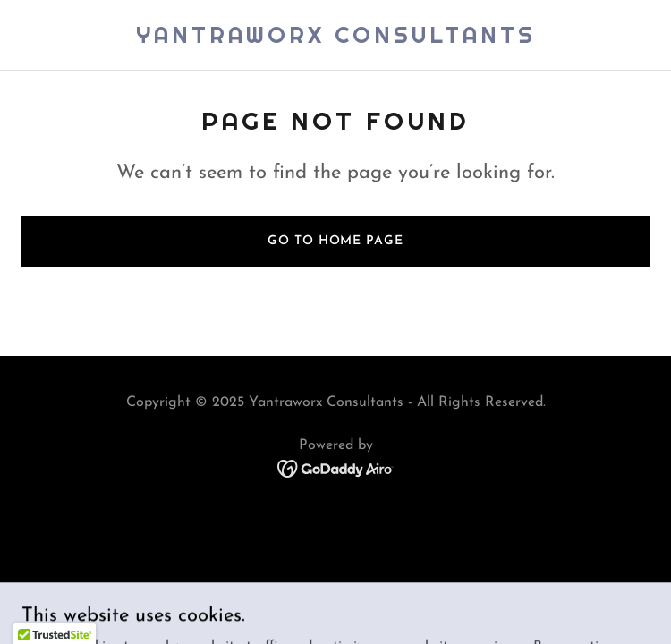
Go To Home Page (335, 241)
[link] (336, 39)
